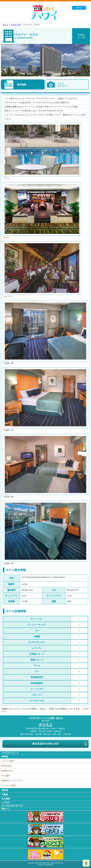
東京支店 (60, 744)
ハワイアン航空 (7, 761)
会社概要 (5, 802)
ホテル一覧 (16, 25)
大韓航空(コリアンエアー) (12, 781)
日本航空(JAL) (7, 771)
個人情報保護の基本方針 (13, 806)
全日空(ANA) (6, 766)
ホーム (6, 25)
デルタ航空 (5, 776)
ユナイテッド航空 (8, 785)
